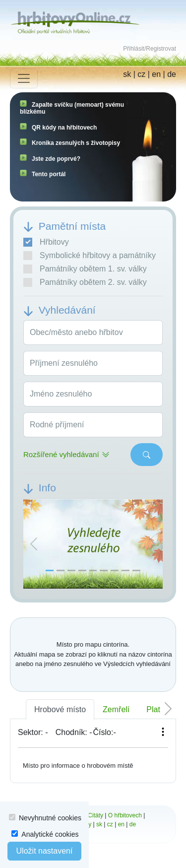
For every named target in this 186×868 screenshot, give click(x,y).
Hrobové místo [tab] (60, 709)
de (172, 74)
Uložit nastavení (45, 851)
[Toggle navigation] (24, 78)
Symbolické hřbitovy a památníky (90, 256)
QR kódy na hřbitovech (64, 128)
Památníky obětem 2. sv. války (85, 282)
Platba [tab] (157, 709)
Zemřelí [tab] (116, 709)
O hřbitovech (125, 815)
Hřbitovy (46, 242)
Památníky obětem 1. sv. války (85, 269)
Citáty (95, 815)
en (156, 74)
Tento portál (49, 174)
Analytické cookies (50, 834)
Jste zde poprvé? (56, 159)
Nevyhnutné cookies (50, 818)
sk (127, 74)
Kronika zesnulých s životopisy (76, 143)
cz (141, 74)
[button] (34, 544)
